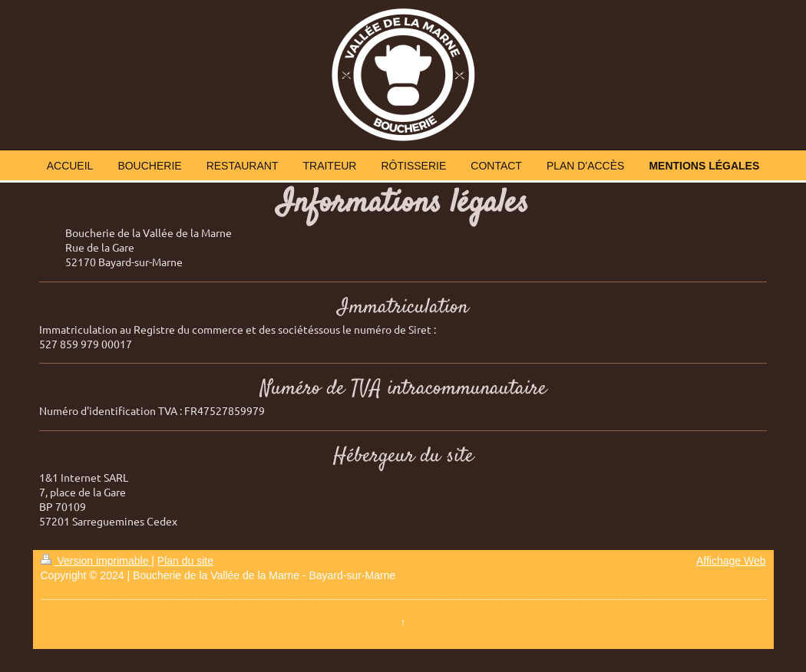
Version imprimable (96, 561)
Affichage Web (731, 561)
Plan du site (185, 561)
